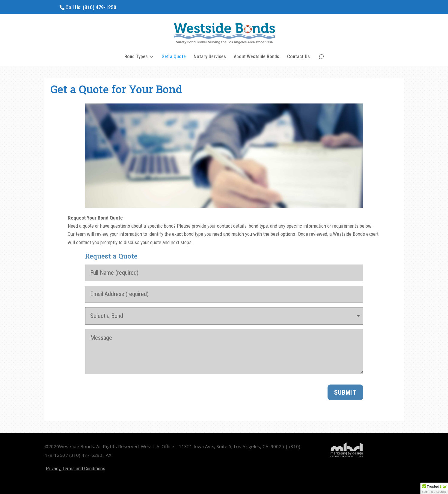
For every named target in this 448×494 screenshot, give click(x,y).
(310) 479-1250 (99, 7)
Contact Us (298, 57)
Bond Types (136, 57)
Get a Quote (174, 57)
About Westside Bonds (257, 57)
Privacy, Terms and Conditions (76, 469)
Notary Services (210, 57)
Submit (345, 392)
